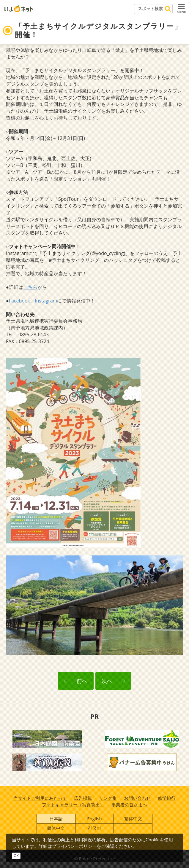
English (94, 818)
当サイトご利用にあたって (40, 798)
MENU (181, 8)
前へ (76, 681)
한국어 (94, 828)
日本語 (56, 818)
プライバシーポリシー (74, 846)
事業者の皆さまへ (129, 805)
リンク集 (108, 798)
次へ (113, 681)
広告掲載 (83, 798)
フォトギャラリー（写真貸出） (73, 805)
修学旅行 (167, 798)
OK (16, 856)
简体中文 (56, 828)
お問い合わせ (137, 798)
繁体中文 (133, 818)
